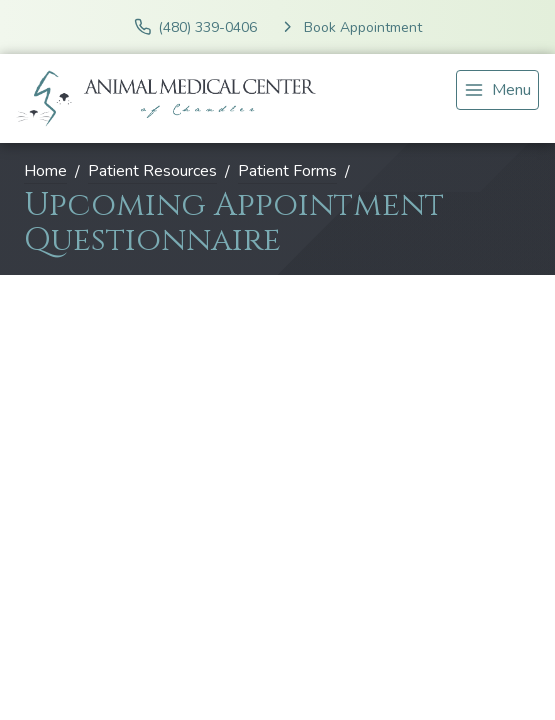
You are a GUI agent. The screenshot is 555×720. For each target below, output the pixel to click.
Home (45, 171)
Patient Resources (152, 171)
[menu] (497, 90)
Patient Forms (287, 171)
